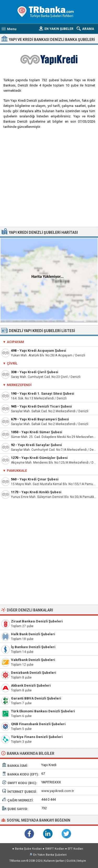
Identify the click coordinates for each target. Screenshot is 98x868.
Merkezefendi (19, 385)
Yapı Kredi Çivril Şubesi (39, 372)
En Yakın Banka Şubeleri (50, 855)
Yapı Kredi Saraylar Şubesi (40, 445)
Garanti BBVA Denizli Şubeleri (36, 698)
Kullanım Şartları (54, 861)
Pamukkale (17, 471)
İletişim (82, 861)
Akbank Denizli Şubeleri (31, 685)
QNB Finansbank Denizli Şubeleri (38, 724)
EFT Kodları (75, 849)
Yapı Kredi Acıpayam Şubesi (43, 351)
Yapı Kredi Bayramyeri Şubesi (44, 419)
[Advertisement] (49, 180)
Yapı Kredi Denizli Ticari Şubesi (46, 406)
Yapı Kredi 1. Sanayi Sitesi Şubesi (47, 394)
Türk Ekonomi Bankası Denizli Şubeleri (43, 711)
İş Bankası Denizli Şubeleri (33, 647)
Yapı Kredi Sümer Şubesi (42, 432)
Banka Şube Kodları (28, 849)
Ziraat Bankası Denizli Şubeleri (37, 621)
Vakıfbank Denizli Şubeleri (33, 660)
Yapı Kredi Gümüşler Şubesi (45, 458)
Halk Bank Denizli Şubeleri (33, 634)
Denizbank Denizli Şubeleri (34, 673)
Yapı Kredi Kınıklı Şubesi (41, 492)
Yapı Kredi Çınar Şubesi (39, 479)
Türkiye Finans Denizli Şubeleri (37, 737)
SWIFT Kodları (55, 849)
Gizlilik (71, 861)
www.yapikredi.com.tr (58, 791)
